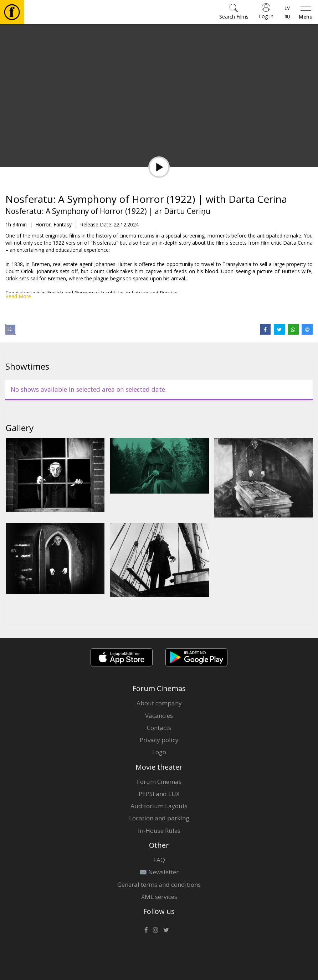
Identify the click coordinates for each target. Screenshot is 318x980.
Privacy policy (159, 740)
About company (159, 703)
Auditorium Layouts (159, 806)
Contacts (159, 728)
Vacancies (159, 716)
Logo (159, 752)
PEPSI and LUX (159, 794)
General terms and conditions (159, 884)
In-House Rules (159, 831)
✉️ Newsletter (159, 872)
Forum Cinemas (159, 782)
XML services (159, 897)
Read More (18, 296)
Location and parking (159, 818)
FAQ (159, 860)
